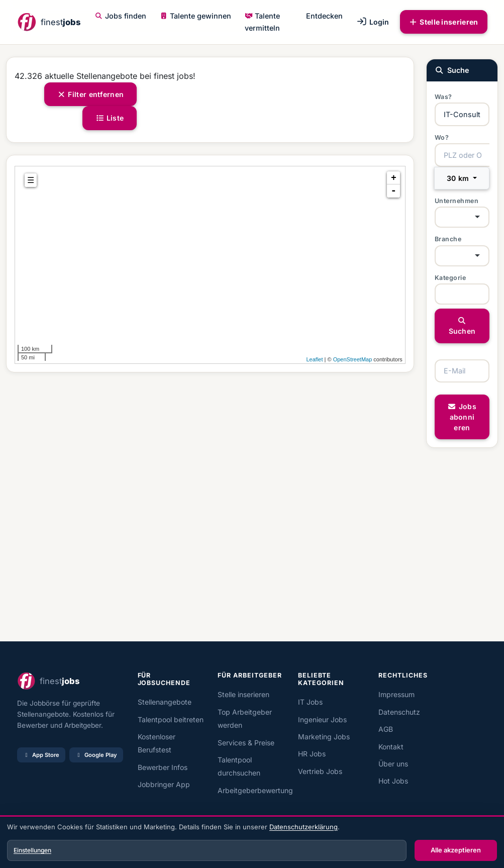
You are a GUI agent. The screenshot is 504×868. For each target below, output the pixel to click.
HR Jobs (312, 754)
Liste (110, 118)
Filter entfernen (91, 94)
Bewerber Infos (163, 767)
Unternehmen (457, 201)
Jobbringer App (164, 784)
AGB (386, 729)
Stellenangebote (165, 702)
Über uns (393, 764)
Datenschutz (399, 712)
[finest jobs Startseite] (49, 22)
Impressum (396, 694)
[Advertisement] (210, 507)
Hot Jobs (393, 781)
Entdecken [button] (324, 16)
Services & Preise (246, 743)
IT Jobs (310, 702)
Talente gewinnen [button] (195, 16)
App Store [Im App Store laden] (41, 755)
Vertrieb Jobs (320, 771)
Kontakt (391, 747)
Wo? (442, 137)
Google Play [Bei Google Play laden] (96, 755)
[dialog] (252, 843)
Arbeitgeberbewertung (255, 790)
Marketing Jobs (324, 737)
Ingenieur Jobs (322, 719)
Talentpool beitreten (171, 719)
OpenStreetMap (353, 359)
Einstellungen (32, 850)
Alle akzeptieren (456, 850)
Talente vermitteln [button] (262, 22)
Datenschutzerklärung (304, 827)
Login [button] (373, 22)
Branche (448, 239)
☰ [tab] (31, 180)
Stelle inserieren (444, 22)
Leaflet (314, 359)
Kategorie (450, 278)
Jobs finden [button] (121, 16)
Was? (443, 97)
